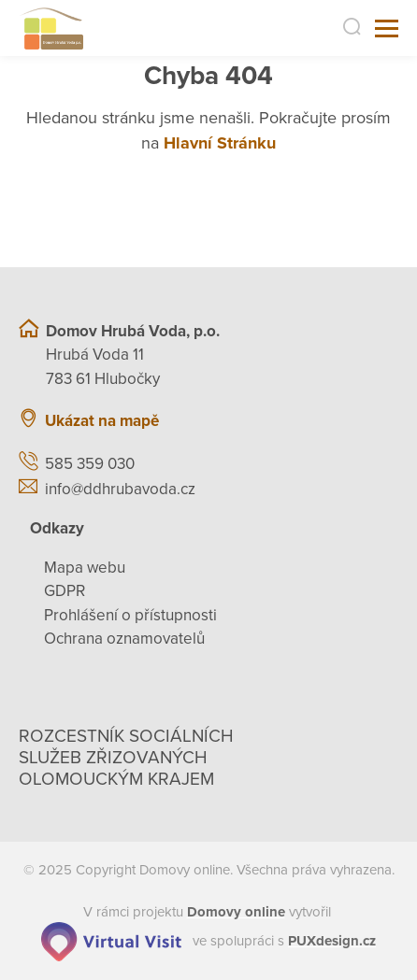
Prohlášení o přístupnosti (130, 615)
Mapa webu (85, 568)
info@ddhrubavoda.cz (120, 489)
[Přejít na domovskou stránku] (51, 28)
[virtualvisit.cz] (111, 941)
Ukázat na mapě (102, 421)
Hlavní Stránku (220, 143)
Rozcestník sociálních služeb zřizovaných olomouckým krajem (126, 758)
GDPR (65, 591)
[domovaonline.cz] (236, 912)
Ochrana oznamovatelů (124, 639)
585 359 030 (90, 464)
